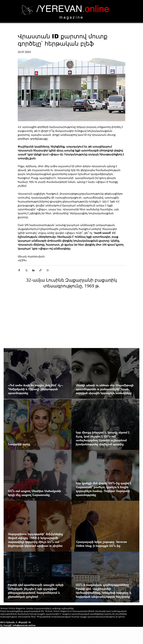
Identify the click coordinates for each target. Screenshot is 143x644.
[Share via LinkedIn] (33, 270)
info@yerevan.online (24, 625)
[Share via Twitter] (26, 270)
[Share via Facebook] (19, 270)
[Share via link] (40, 270)
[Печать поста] (48, 270)
